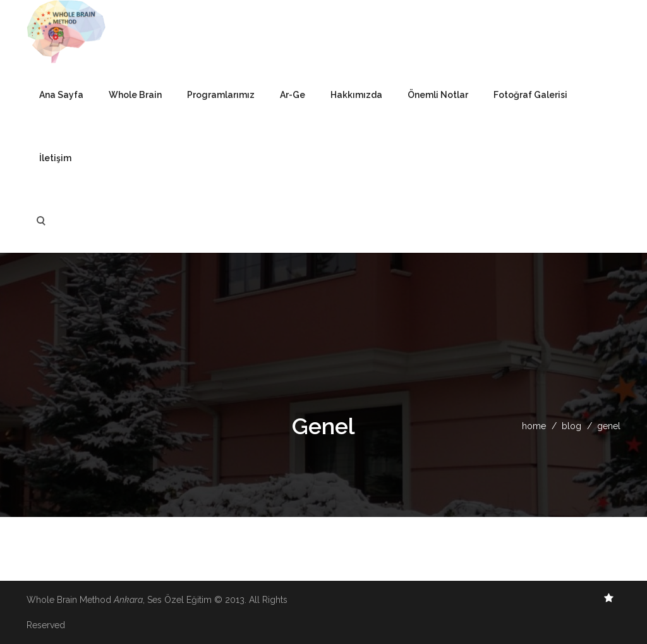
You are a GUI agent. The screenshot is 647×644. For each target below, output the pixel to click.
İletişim (55, 158)
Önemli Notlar (438, 95)
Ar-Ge (293, 95)
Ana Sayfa (61, 95)
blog (571, 426)
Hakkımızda (356, 95)
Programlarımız (221, 95)
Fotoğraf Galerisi (530, 95)
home (534, 426)
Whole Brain (135, 95)
